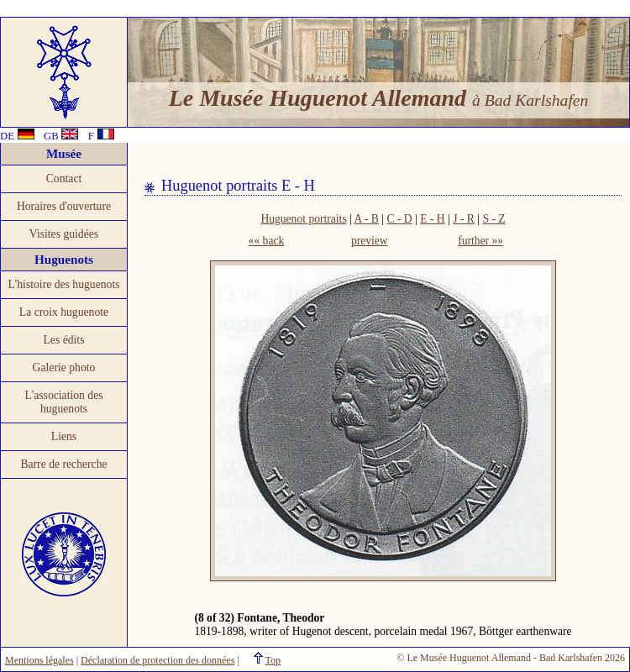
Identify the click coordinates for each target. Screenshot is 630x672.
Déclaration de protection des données (157, 660)
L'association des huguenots (63, 402)
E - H (432, 219)
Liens (64, 436)
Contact (64, 178)
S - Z (493, 219)
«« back (267, 241)
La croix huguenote (64, 312)
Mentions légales (39, 660)
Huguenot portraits (303, 219)
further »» (480, 241)
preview (370, 241)
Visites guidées (64, 234)
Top (273, 660)
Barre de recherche (63, 464)
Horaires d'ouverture (64, 206)
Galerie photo (64, 367)
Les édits (64, 340)
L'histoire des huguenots (63, 284)
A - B (366, 219)
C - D (399, 219)
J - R (464, 219)
